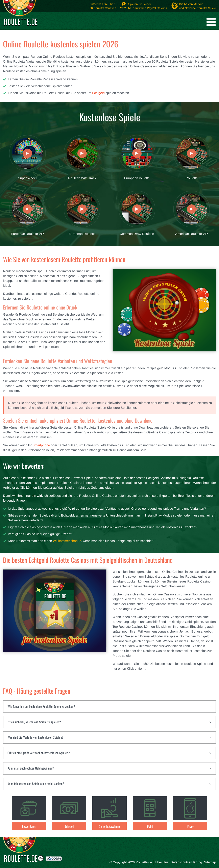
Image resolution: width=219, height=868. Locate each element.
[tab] (109, 707)
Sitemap (210, 862)
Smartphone (41, 445)
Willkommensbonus (67, 541)
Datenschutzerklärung (186, 862)
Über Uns (162, 862)
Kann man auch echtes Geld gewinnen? (31, 768)
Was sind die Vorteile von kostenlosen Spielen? (35, 737)
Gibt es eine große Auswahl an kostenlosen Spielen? (39, 753)
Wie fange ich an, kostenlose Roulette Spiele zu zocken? (41, 706)
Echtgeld (98, 93)
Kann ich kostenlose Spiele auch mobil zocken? (36, 784)
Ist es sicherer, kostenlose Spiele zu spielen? (34, 722)
